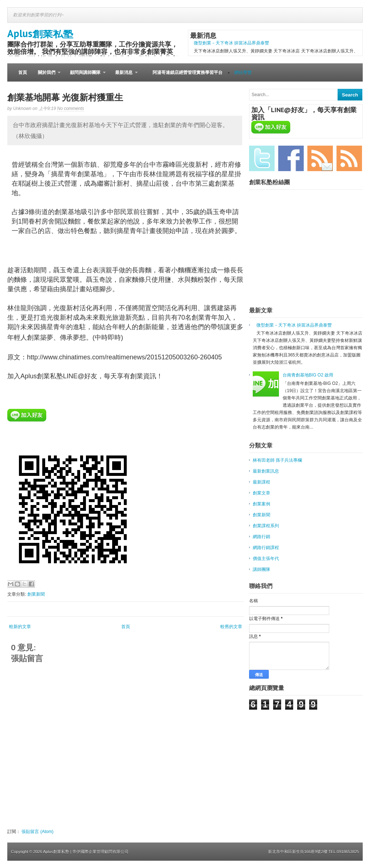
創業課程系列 (266, 526)
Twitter (262, 158)
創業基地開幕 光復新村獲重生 (65, 97)
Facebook (291, 158)
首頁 (23, 72)
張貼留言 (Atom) (37, 832)
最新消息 (124, 76)
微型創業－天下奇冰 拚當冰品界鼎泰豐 (231, 43)
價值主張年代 (266, 559)
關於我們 (46, 76)
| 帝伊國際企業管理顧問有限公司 (99, 852)
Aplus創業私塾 (40, 33)
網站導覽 (243, 72)
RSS (349, 158)
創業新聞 (36, 594)
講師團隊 (261, 569)
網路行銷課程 (266, 548)
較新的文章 (20, 627)
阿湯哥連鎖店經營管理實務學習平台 (188, 72)
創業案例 (261, 504)
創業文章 (261, 493)
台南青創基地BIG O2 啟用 (308, 375)
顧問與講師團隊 (85, 76)
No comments (71, 108)
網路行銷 (261, 537)
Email (320, 158)
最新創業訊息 (266, 471)
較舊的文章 (231, 627)
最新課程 (261, 482)
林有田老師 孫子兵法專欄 (277, 460)
